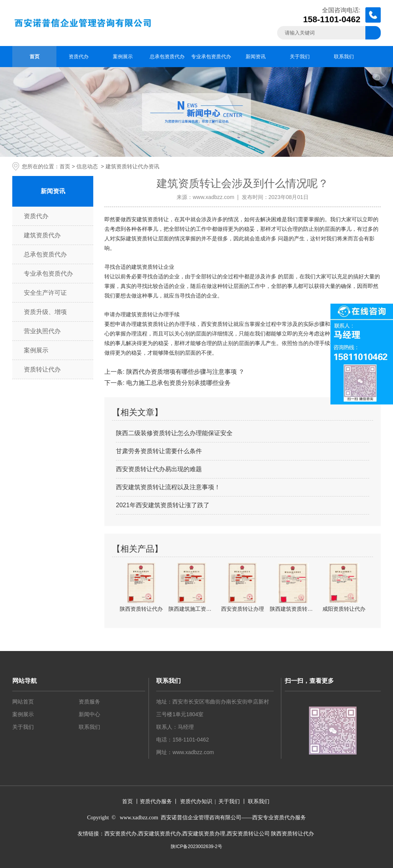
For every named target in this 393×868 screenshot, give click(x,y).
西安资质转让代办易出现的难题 (159, 469)
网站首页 (23, 702)
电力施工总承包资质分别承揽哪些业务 (177, 383)
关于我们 (300, 57)
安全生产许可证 (45, 293)
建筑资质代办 (42, 235)
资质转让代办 (42, 369)
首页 (35, 57)
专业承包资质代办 (211, 57)
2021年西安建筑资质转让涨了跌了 (163, 505)
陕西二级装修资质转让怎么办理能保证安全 (174, 433)
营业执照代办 (42, 331)
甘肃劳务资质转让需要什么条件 (159, 451)
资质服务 (89, 702)
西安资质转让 (217, 324)
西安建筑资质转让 (147, 219)
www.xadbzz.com (213, 197)
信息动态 (87, 166)
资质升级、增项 (45, 312)
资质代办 (79, 57)
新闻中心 (89, 714)
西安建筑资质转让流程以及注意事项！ (168, 487)
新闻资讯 (256, 57)
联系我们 (344, 57)
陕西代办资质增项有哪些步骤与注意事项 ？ (184, 372)
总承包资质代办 (167, 57)
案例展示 (123, 57)
